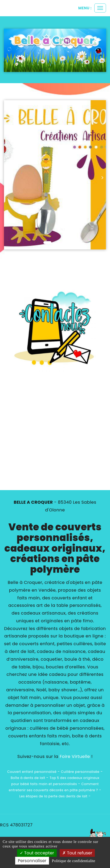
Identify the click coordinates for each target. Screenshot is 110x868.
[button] (9, 175)
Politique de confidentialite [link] (74, 861)
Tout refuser (77, 853)
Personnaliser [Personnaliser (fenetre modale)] (32, 861)
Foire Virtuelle (75, 756)
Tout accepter (37, 853)
